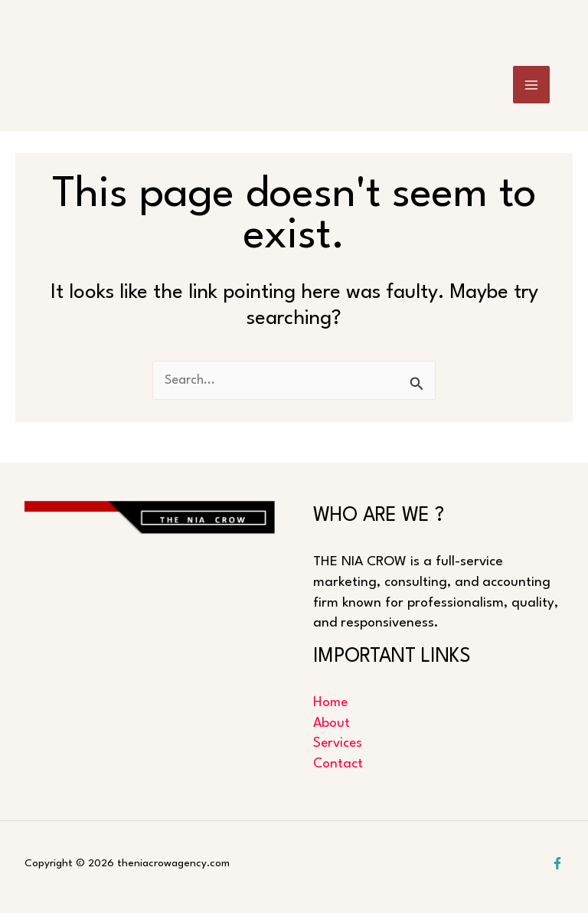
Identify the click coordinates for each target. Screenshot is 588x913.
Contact (338, 764)
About (332, 723)
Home (331, 703)
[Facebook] (557, 863)
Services (338, 743)
